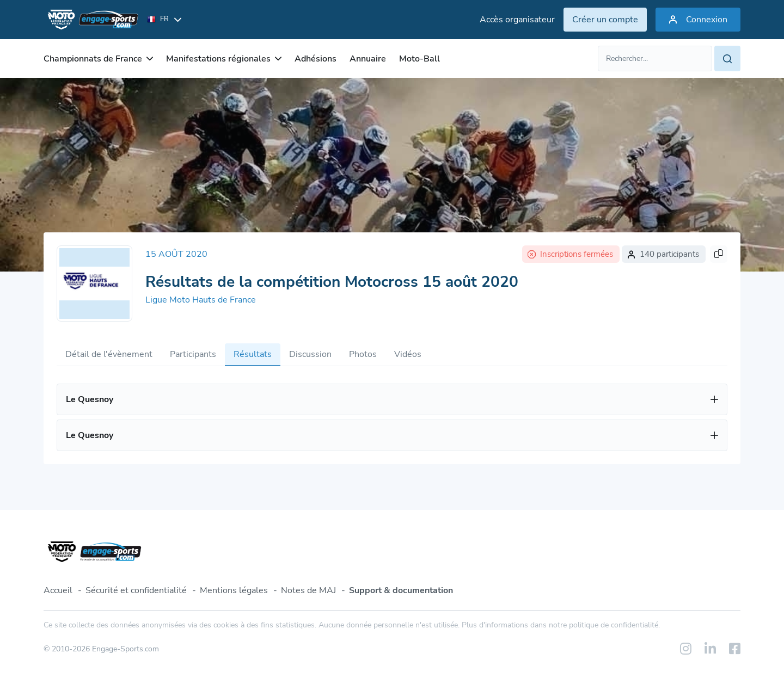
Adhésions (316, 59)
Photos (363, 354)
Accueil (58, 590)
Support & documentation (401, 590)
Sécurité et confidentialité (136, 590)
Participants (193, 354)
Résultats (253, 354)
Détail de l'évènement (109, 354)
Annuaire (368, 59)
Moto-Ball (419, 59)
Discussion (310, 354)
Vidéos (408, 354)
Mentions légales (234, 590)
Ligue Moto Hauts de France (201, 300)
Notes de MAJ (308, 590)
